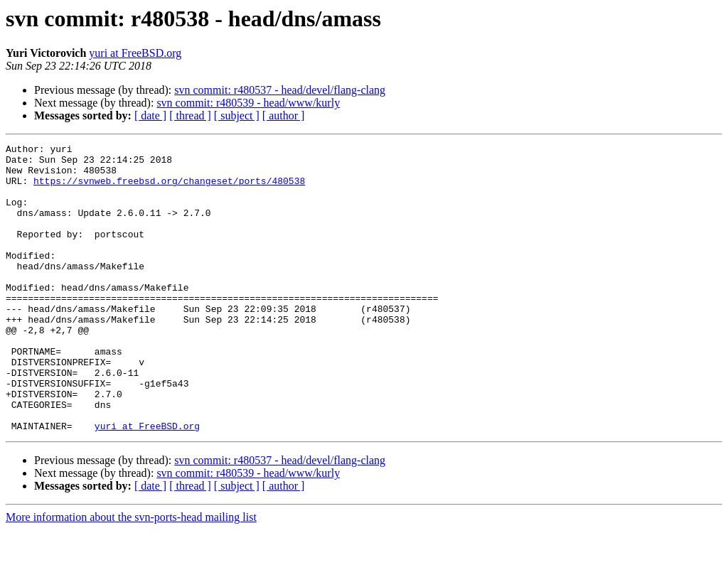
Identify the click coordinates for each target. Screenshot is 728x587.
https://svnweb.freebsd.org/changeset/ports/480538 (169, 189)
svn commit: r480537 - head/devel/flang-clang (280, 90)
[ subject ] (237, 115)
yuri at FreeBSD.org (135, 53)
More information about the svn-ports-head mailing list (131, 575)
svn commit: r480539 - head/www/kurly (248, 103)
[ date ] (150, 115)
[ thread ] (190, 115)
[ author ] (284, 115)
